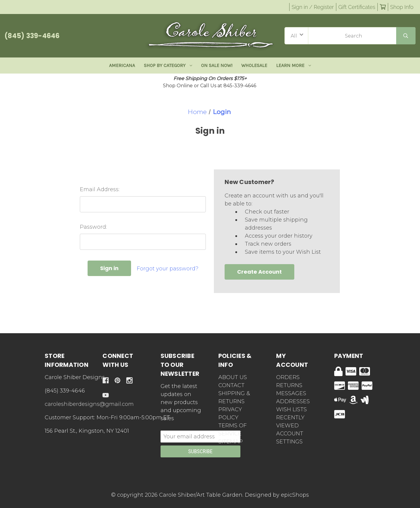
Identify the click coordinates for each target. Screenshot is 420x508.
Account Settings (290, 438)
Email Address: (100, 189)
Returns (289, 385)
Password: (93, 227)
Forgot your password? (168, 269)
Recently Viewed (290, 421)
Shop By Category (168, 65)
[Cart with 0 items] (383, 7)
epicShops (295, 495)
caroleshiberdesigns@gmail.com (89, 404)
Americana (122, 65)
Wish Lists (291, 409)
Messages (291, 393)
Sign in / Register (313, 7)
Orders (288, 377)
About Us (233, 377)
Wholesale (254, 65)
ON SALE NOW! (217, 65)
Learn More (294, 65)
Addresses (293, 401)
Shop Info (402, 7)
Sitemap (231, 442)
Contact (231, 385)
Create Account (259, 272)
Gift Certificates (357, 7)
